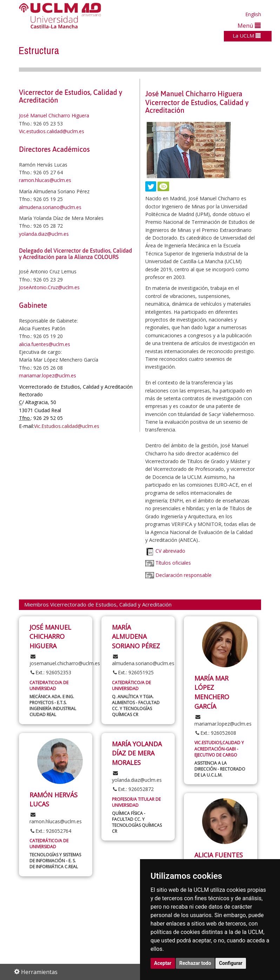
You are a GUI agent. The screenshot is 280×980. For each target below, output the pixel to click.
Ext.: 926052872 (133, 789)
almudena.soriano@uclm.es (50, 207)
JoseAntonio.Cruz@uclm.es (49, 287)
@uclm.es (59, 344)
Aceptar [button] (163, 963)
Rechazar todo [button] (195, 963)
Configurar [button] (231, 963)
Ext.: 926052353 (50, 672)
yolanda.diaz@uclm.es (44, 234)
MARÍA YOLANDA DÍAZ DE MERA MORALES (137, 753)
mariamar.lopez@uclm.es (48, 375)
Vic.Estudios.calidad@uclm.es (67, 426)
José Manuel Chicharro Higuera (54, 115)
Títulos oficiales (172, 563)
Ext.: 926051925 (133, 672)
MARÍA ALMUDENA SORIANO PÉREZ (136, 637)
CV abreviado (170, 551)
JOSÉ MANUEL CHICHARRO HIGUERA (50, 637)
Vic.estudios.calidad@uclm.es (52, 131)
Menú (249, 25)
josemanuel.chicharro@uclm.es (65, 660)
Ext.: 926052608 (215, 733)
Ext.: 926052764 (50, 831)
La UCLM (247, 35)
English (253, 14)
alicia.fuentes (34, 344)
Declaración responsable (184, 575)
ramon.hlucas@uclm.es (45, 180)
